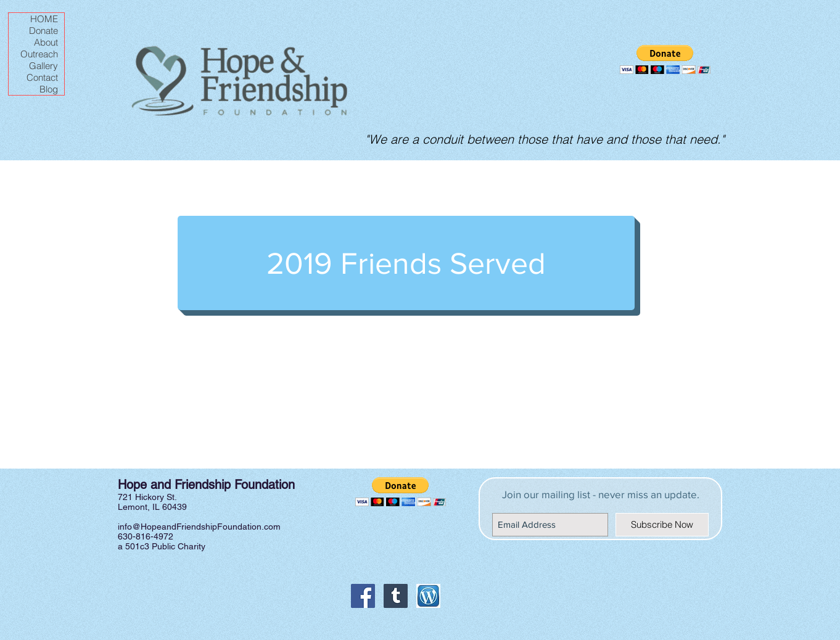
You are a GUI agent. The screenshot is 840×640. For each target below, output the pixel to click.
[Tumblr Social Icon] (396, 596)
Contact (42, 77)
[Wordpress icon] (428, 596)
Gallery (43, 66)
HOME (44, 19)
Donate (43, 31)
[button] (665, 59)
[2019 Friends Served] (406, 263)
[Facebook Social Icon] (363, 596)
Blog (49, 89)
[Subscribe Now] (662, 525)
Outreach (39, 54)
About (46, 42)
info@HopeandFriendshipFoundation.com (199, 527)
